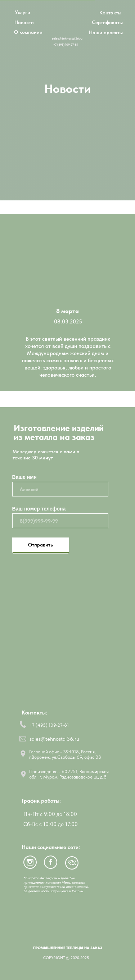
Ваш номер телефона (39, 509)
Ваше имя (24, 477)
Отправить (40, 545)
